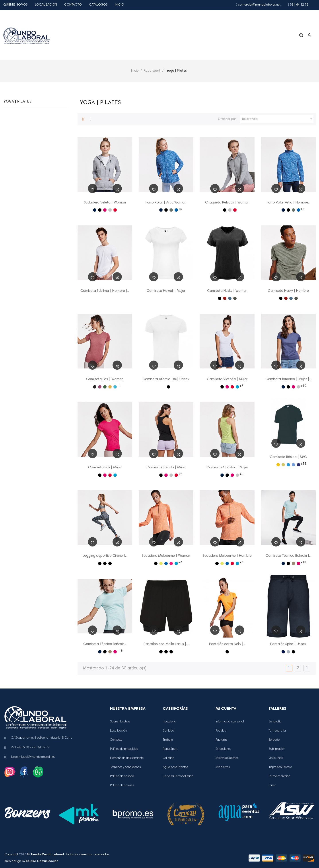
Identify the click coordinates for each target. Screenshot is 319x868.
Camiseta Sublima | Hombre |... (105, 291)
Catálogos (98, 5)
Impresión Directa (280, 767)
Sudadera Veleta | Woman (105, 203)
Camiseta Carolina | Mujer (227, 468)
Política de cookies (122, 785)
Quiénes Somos (16, 5)
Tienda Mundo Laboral (47, 855)
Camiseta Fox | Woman (105, 379)
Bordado (274, 740)
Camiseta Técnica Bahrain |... (288, 556)
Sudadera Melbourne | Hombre (227, 556)
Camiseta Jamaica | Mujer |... (288, 379)
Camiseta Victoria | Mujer (227, 379)
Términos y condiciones (125, 767)
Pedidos (221, 731)
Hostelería (169, 722)
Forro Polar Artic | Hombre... (288, 203)
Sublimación (277, 749)
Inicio (120, 5)
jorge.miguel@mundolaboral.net (33, 757)
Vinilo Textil (276, 758)
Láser (272, 785)
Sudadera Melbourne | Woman (166, 556)
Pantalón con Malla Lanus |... (166, 644)
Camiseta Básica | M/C (288, 457)
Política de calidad (122, 776)
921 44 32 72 (298, 5)
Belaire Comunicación (42, 861)
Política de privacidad (124, 749)
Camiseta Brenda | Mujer (166, 468)
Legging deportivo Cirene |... (105, 556)
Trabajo (168, 740)
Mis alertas (223, 767)
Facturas (221, 740)
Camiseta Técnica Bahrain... (105, 644)
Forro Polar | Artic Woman (166, 203)
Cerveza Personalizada (178, 776)
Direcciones (223, 749)
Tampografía (277, 731)
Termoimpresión (279, 776)
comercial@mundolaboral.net (258, 5)
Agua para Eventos (175, 767)
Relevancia (278, 119)
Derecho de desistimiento (127, 758)
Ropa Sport (170, 749)
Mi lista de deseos (227, 758)
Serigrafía (275, 722)
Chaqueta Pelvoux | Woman (227, 203)
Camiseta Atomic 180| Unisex (166, 379)
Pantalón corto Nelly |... (227, 644)
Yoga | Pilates (17, 102)
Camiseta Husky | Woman (227, 291)
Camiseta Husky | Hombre (288, 291)
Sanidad (168, 731)
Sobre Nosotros (120, 722)
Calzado (168, 758)
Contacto (73, 5)
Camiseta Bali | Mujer (105, 468)
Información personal (230, 722)
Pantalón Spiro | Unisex (288, 644)
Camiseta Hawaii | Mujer (166, 291)
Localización (46, 5)
